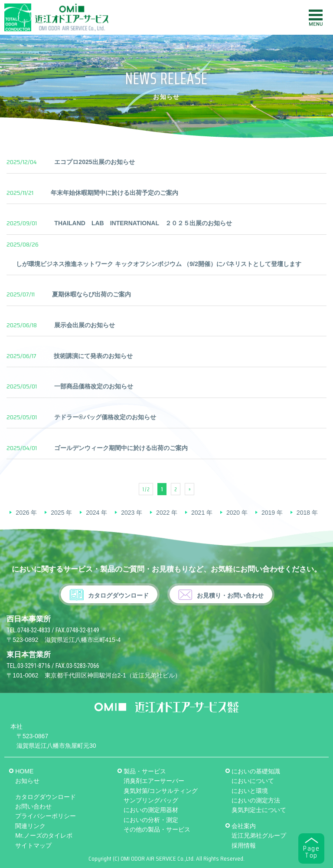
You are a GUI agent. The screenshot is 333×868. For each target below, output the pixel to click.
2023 (128, 513)
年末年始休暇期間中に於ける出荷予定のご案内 (114, 193)
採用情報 (244, 845)
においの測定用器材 (151, 810)
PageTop (311, 852)
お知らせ (27, 781)
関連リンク (30, 826)
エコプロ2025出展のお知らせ (94, 162)
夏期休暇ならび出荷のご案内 (91, 294)
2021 (198, 513)
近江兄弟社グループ (259, 835)
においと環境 (250, 791)
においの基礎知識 (256, 771)
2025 (57, 513)
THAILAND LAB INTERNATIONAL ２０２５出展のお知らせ (143, 223)
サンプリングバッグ (151, 800)
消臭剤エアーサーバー (154, 781)
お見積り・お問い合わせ (230, 595)
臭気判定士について (259, 810)
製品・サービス (145, 771)
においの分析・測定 (151, 820)
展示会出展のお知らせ (85, 325)
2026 (22, 513)
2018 (303, 513)
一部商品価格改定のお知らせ (94, 386)
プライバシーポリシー (46, 816)
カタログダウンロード (118, 595)
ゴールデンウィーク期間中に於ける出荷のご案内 (121, 448)
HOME (24, 771)
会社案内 (244, 826)
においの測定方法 (256, 800)
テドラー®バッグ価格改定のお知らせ (105, 417)
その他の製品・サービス (157, 829)
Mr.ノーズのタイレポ (44, 835)
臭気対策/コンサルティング (161, 791)
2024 (93, 513)
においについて (253, 781)
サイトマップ (33, 845)
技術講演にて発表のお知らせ (93, 356)
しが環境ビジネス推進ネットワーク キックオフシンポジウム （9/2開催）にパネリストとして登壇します (158, 264)
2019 (268, 513)
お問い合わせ (33, 806)
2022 (163, 513)
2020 (233, 513)
